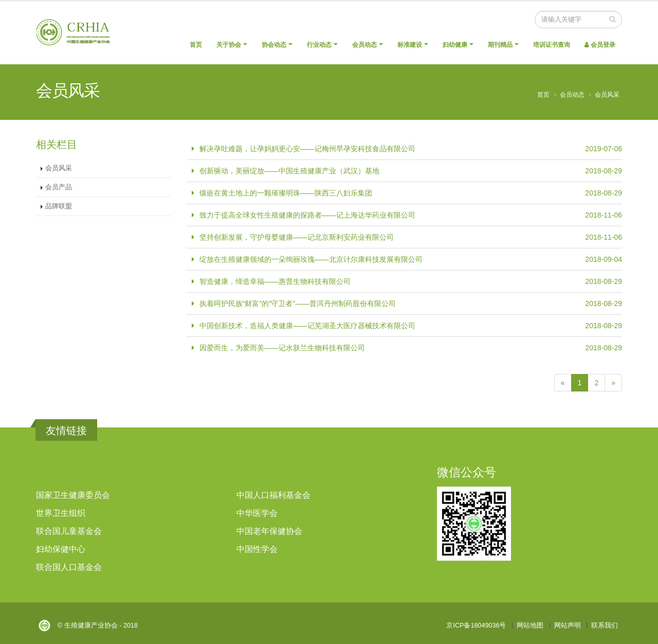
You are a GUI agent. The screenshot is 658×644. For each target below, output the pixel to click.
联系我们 (605, 625)
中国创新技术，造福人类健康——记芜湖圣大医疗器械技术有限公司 (307, 326)
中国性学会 (257, 549)
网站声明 (568, 625)
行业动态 (319, 45)
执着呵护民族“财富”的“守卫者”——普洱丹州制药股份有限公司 (298, 303)
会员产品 (59, 187)
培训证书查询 (552, 45)
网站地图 (530, 625)
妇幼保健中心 (61, 549)
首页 (196, 45)
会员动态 (364, 45)
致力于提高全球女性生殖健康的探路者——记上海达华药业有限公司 (307, 215)
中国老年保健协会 (269, 531)
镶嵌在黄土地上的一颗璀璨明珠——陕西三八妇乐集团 (286, 193)
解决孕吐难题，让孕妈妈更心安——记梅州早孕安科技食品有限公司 (307, 149)
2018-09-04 (604, 259)
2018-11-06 (604, 215)
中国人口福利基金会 (273, 495)
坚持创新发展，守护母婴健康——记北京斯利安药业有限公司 (297, 237)
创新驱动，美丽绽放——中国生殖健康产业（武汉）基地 (289, 171)
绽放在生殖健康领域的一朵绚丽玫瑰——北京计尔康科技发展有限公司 (311, 259)
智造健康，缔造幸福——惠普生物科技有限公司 (275, 281)
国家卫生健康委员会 (73, 495)
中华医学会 (257, 513)
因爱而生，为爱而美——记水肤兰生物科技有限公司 (282, 348)
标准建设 (410, 45)
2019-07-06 (604, 149)
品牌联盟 (59, 206)
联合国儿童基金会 (69, 531)
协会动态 (274, 45)
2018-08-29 (604, 171)
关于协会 (229, 45)
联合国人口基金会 (69, 567)
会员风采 (607, 95)
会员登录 (600, 45)
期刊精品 (500, 45)
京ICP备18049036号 (476, 625)
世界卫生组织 (61, 513)
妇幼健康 (455, 45)
